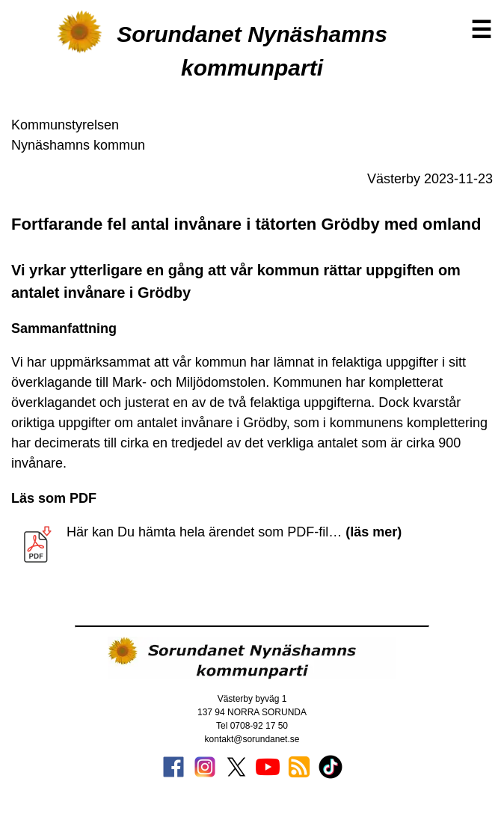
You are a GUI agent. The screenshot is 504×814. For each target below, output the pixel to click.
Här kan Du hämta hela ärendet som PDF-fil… (234, 532)
